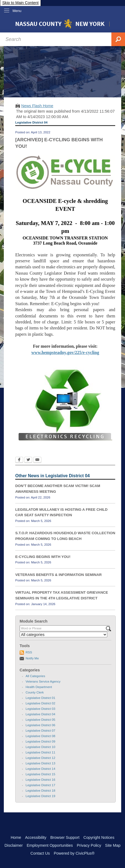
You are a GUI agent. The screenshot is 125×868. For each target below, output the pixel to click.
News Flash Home (37, 106)
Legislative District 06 (40, 725)
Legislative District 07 (40, 731)
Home (16, 837)
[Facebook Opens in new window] (19, 460)
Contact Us (40, 853)
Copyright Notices (99, 837)
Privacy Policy (89, 845)
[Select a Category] (63, 635)
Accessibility (36, 837)
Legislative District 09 (40, 741)
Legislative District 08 (40, 736)
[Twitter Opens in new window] (28, 460)
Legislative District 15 (40, 774)
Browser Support (65, 837)
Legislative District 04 (40, 714)
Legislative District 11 (40, 752)
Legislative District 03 (40, 709)
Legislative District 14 (40, 769)
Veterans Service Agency (43, 681)
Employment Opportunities (50, 845)
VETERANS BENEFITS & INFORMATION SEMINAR (58, 575)
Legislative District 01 (40, 698)
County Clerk (35, 692)
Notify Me (32, 658)
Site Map (113, 845)
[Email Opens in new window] (37, 460)
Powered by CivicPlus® (74, 853)
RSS (29, 652)
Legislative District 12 (40, 758)
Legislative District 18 (40, 791)
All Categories (35, 676)
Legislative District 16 (40, 780)
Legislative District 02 (40, 703)
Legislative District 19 (40, 796)
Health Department (39, 687)
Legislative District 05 (40, 720)
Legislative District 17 (40, 785)
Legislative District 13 (40, 763)
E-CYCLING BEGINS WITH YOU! (43, 557)
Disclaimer (13, 845)
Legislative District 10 (40, 747)
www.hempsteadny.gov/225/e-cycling (65, 352)
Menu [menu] (17, 11)
